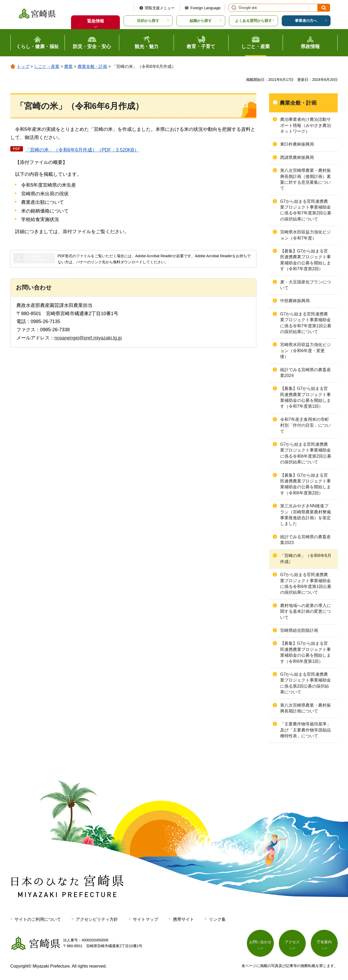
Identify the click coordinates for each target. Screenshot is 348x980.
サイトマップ (145, 919)
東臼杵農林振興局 (297, 144)
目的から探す (148, 21)
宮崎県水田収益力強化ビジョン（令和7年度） (305, 235)
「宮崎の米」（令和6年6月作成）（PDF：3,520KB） (82, 150)
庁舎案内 (324, 942)
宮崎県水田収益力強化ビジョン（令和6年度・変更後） (305, 351)
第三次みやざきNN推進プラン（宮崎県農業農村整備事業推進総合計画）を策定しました (305, 515)
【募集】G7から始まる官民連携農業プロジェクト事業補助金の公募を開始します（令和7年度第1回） (305, 397)
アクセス (292, 942)
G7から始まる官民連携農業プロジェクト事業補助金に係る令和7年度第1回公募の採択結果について (306, 323)
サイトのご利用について (38, 919)
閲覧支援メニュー (160, 8)
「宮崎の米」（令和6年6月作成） (306, 558)
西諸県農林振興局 (297, 157)
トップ (23, 66)
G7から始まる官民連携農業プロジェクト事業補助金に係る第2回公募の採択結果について (305, 683)
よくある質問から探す (253, 21)
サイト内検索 (233, 8)
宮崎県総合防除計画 (299, 630)
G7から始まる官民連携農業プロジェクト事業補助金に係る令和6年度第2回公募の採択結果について (306, 453)
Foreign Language (205, 8)
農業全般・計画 (92, 66)
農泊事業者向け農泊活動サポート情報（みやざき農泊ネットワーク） (305, 125)
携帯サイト (184, 919)
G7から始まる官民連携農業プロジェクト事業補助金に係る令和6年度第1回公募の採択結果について (306, 583)
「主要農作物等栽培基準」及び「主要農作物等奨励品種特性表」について (305, 730)
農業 (68, 66)
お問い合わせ (260, 942)
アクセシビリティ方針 (97, 919)
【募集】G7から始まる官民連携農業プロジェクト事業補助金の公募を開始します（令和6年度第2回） (305, 484)
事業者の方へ (306, 21)
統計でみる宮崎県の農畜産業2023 (305, 540)
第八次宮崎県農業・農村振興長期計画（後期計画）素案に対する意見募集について (305, 179)
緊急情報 (96, 21)
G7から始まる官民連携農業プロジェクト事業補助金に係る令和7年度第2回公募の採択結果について (306, 210)
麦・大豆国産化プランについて (305, 285)
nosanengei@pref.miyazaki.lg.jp (88, 338)
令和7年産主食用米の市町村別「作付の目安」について (305, 425)
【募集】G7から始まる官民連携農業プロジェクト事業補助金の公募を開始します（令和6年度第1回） (305, 652)
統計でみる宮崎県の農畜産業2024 (305, 373)
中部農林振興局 (295, 301)
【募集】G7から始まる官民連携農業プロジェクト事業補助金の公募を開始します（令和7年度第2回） (305, 260)
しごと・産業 (47, 66)
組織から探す (201, 21)
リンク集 (217, 919)
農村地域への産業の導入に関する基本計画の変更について (305, 611)
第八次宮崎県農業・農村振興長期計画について (305, 708)
